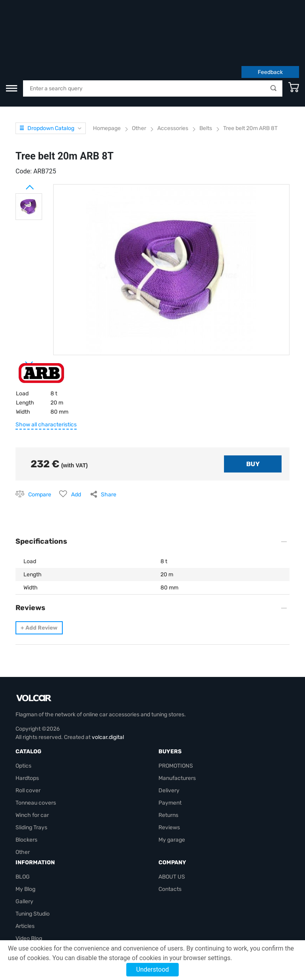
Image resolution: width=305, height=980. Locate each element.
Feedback (270, 23)
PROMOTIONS (176, 717)
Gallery (24, 853)
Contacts (170, 840)
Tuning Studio (33, 865)
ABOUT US (172, 828)
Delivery (169, 742)
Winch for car (32, 766)
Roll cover (28, 742)
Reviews (169, 779)
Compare (40, 446)
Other (23, 803)
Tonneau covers (36, 754)
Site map (27, 902)
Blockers (26, 791)
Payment (170, 754)
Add (76, 446)
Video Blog (29, 890)
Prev (19, 135)
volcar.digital (108, 688)
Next (19, 311)
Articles (25, 877)
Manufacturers (177, 729)
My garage (172, 791)
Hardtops (27, 729)
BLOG (23, 828)
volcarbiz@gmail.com (42, 927)
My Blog (25, 840)
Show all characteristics (46, 376)
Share (109, 446)
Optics (23, 717)
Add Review (39, 579)
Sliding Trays (31, 779)
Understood (153, 969)
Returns (168, 766)
